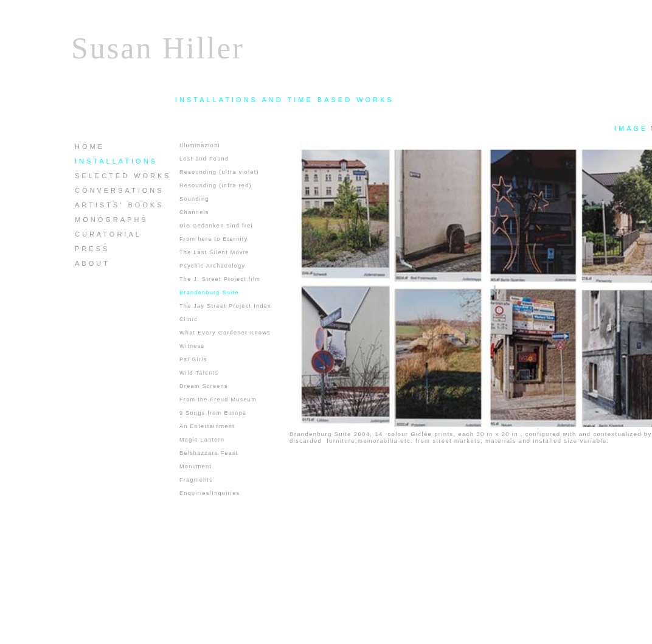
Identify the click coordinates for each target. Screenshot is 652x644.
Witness (192, 346)
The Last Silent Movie (214, 252)
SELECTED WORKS (123, 176)
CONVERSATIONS (120, 190)
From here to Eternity (214, 239)
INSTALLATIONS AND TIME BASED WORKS (285, 100)
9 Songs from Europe (213, 413)
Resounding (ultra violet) (219, 172)
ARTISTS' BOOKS (120, 205)
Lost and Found (204, 159)
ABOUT (92, 263)
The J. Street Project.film (220, 279)
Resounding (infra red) (216, 185)
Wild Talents (199, 373)
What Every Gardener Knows (225, 333)
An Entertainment (207, 426)
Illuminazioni (200, 145)
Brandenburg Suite (209, 293)
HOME (90, 147)
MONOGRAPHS (112, 220)
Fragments (196, 480)
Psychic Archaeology (212, 266)
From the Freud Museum (218, 400)
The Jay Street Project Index (225, 306)
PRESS (92, 249)
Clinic (189, 319)
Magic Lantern (202, 440)
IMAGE (631, 128)
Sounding (194, 199)
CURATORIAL (108, 234)
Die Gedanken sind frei (216, 226)
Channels (194, 212)
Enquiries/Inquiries (210, 493)
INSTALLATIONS (116, 161)
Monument (196, 466)
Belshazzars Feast (209, 453)
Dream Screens (204, 386)
